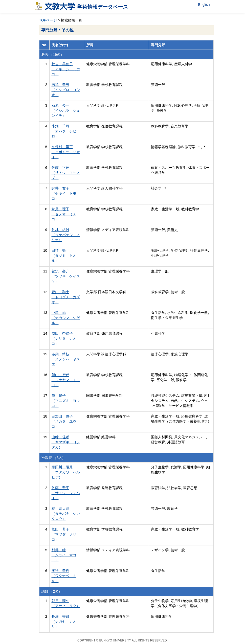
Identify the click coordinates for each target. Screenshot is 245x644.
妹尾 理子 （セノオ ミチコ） (64, 214)
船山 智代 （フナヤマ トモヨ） (66, 380)
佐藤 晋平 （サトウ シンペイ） (66, 493)
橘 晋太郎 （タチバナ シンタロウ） (66, 514)
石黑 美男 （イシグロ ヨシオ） (66, 90)
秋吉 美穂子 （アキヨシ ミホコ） (66, 69)
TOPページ (48, 20)
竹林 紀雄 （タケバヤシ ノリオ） (66, 235)
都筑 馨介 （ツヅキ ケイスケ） (66, 276)
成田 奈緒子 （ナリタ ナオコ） (64, 338)
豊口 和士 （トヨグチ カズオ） (66, 297)
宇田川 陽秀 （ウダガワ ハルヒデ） (66, 472)
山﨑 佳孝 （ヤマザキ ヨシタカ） (66, 442)
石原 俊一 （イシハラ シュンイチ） (66, 110)
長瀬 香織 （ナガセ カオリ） (64, 622)
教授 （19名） (53, 55)
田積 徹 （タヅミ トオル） (64, 256)
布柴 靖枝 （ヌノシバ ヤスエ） (66, 359)
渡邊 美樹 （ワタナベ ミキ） (64, 576)
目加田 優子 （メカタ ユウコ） (64, 421)
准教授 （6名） (54, 458)
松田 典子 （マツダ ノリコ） (64, 534)
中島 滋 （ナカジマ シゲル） (66, 318)
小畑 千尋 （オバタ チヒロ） (64, 131)
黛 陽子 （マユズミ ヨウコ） (66, 401)
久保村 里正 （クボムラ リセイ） (66, 152)
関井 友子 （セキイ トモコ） (64, 193)
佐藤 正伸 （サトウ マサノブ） (66, 173)
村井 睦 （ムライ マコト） (64, 555)
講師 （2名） (52, 591)
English (204, 5)
